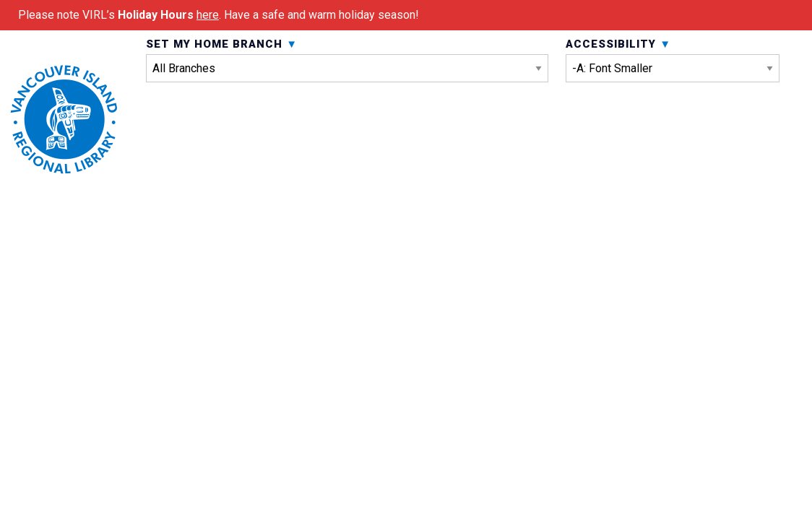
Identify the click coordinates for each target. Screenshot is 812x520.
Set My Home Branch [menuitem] (347, 100)
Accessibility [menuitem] (673, 100)
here (208, 15)
